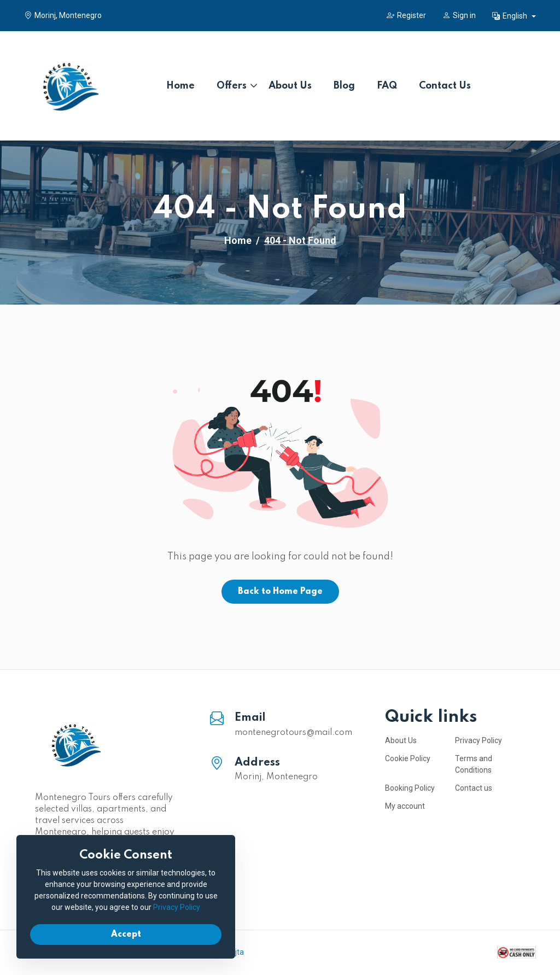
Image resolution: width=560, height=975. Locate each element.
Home (180, 86)
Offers (232, 86)
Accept (126, 935)
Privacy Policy (479, 740)
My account (405, 806)
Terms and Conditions (474, 764)
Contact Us (445, 86)
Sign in (459, 15)
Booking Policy (410, 788)
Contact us (474, 788)
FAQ (387, 86)
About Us (290, 86)
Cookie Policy (408, 758)
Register (406, 15)
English (511, 16)
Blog (344, 86)
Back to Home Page (280, 592)
